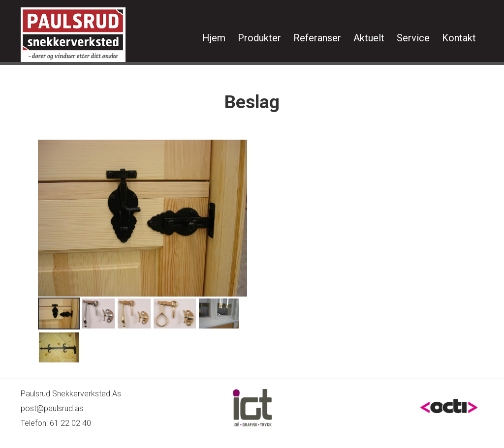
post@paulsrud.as (52, 408)
